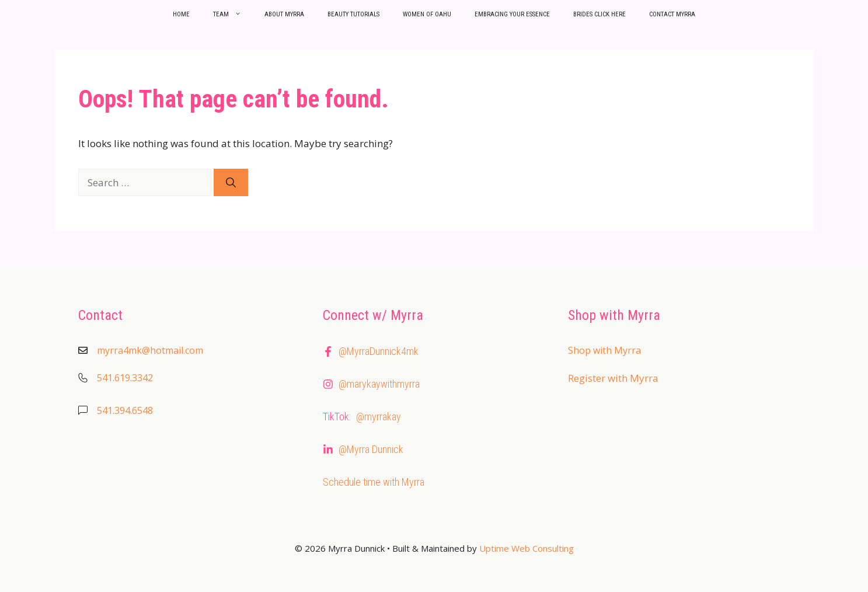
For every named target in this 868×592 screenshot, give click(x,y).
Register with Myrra (613, 378)
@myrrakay (379, 417)
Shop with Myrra (604, 350)
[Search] (231, 183)
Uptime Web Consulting (527, 548)
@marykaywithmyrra (379, 384)
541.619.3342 (125, 378)
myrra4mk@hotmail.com (150, 350)
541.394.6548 (125, 410)
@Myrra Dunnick (371, 449)
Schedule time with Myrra (374, 482)
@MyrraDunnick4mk (379, 351)
